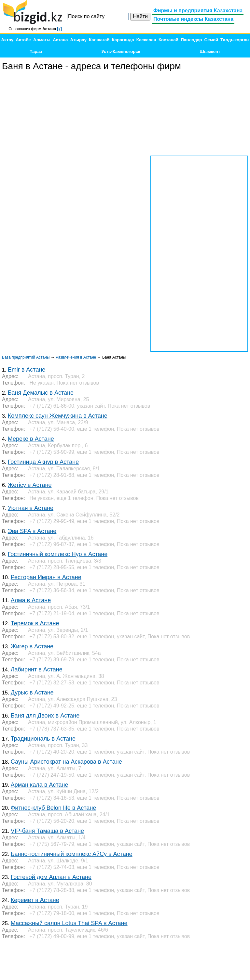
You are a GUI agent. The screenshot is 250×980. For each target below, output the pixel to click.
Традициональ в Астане (43, 739)
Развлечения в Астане (76, 357)
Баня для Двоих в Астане (45, 716)
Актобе (23, 40)
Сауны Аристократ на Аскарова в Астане (66, 762)
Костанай (168, 40)
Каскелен (146, 40)
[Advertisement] (199, 114)
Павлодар (191, 40)
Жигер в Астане (32, 646)
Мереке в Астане (31, 439)
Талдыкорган (235, 40)
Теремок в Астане (35, 623)
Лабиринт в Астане (37, 669)
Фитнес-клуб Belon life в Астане (54, 808)
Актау (7, 40)
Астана (60, 40)
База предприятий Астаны (26, 357)
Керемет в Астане (35, 900)
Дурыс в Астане (32, 693)
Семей (211, 40)
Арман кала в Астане (40, 785)
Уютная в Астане (31, 508)
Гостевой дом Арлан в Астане (51, 877)
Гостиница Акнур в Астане (43, 462)
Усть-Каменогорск (121, 51)
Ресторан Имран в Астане (46, 577)
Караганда (123, 40)
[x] (59, 29)
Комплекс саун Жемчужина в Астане (58, 416)
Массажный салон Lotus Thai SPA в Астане (69, 923)
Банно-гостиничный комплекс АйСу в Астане (72, 854)
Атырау (78, 40)
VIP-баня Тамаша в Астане (47, 831)
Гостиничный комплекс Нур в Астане (58, 554)
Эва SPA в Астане (32, 531)
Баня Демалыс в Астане (41, 393)
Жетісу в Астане (30, 485)
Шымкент (210, 51)
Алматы (42, 40)
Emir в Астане (27, 370)
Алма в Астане (31, 600)
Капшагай (99, 40)
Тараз (36, 51)
